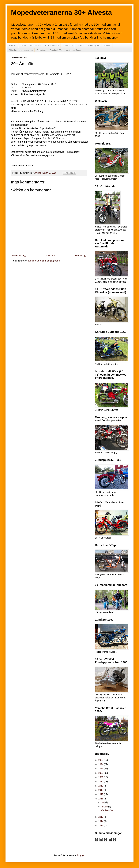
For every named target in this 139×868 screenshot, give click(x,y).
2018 (101, 790)
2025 (101, 760)
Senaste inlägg (19, 256)
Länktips (80, 46)
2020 (101, 782)
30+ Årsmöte (107, 810)
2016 (101, 799)
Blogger (81, 855)
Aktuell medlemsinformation (21, 50)
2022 (101, 773)
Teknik (23, 46)
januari (105, 807)
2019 (101, 786)
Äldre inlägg (80, 256)
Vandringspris (94, 46)
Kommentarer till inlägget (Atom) (44, 261)
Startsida (13, 46)
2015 (101, 817)
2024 (101, 764)
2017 (101, 794)
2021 (101, 777)
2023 (101, 769)
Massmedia (68, 46)
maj (103, 802)
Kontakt (107, 46)
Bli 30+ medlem (52, 46)
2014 (101, 821)
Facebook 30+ (56, 50)
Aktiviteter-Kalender (75, 50)
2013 (101, 826)
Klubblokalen (36, 46)
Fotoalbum (41, 50)
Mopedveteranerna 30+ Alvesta (61, 13)
